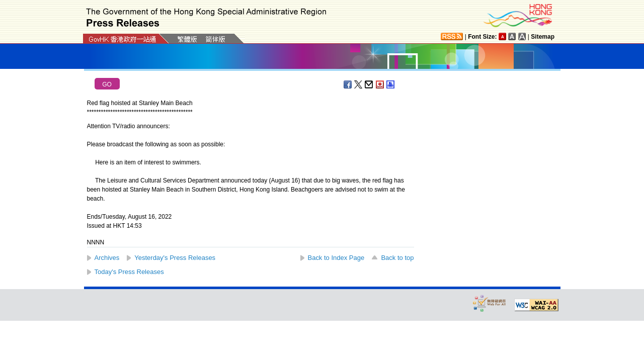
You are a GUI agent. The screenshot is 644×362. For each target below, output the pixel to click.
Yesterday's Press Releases (175, 258)
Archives (107, 258)
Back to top (397, 258)
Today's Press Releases (129, 272)
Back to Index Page (336, 258)
